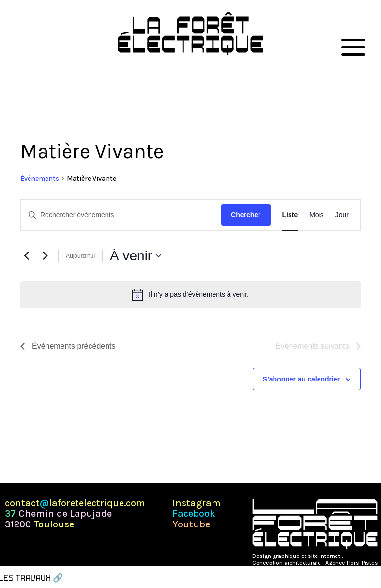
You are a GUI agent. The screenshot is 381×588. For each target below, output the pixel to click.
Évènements (40, 179)
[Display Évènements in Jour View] (342, 215)
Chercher (246, 215)
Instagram (197, 503)
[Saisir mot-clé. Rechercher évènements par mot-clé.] (121, 215)
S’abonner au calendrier (302, 379)
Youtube (191, 524)
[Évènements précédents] (26, 256)
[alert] (190, 295)
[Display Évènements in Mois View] (317, 215)
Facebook (194, 514)
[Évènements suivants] (45, 256)
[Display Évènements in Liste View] (290, 215)
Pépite (353, 556)
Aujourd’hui (80, 256)
